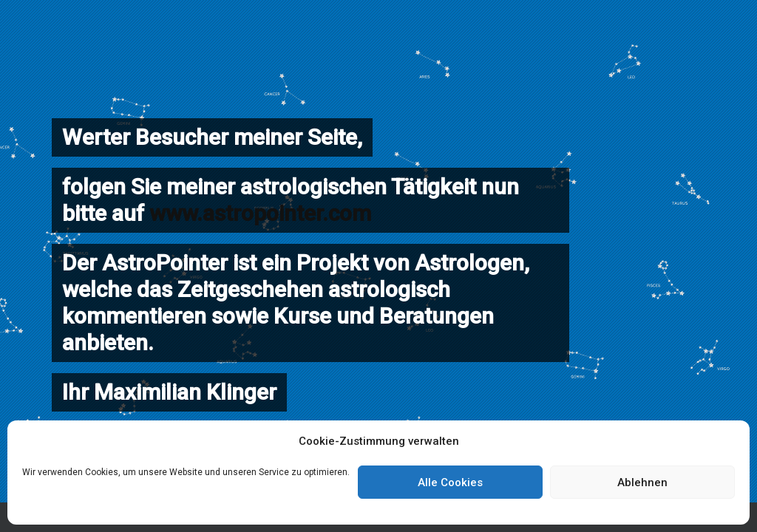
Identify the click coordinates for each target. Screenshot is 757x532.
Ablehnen (642, 482)
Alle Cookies (450, 482)
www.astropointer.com (260, 213)
